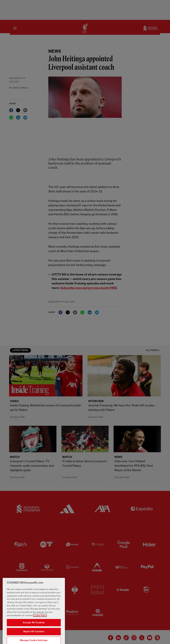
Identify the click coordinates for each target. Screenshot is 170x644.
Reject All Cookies (34, 639)
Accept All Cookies (34, 630)
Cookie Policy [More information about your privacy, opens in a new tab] (40, 623)
